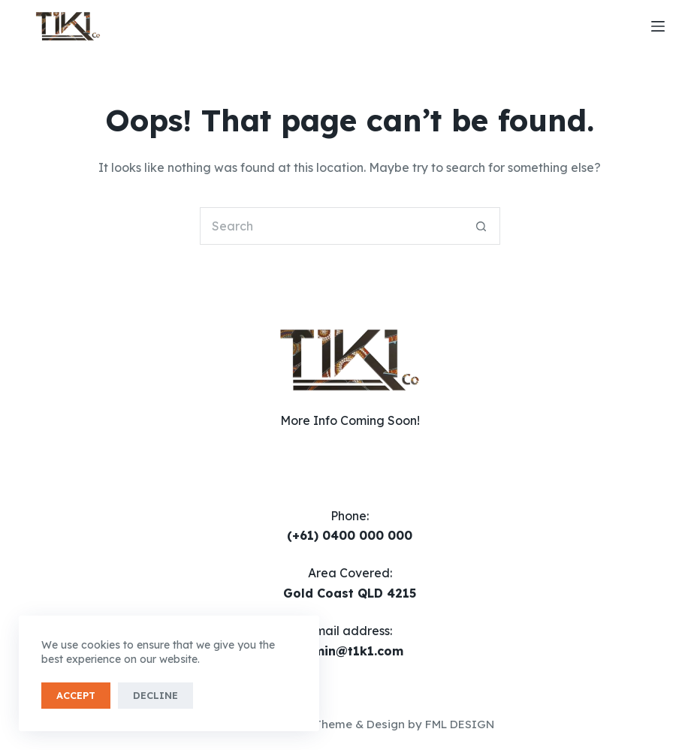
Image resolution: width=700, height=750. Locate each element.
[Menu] (658, 26)
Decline (155, 695)
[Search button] (481, 226)
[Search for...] (331, 226)
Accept (76, 695)
